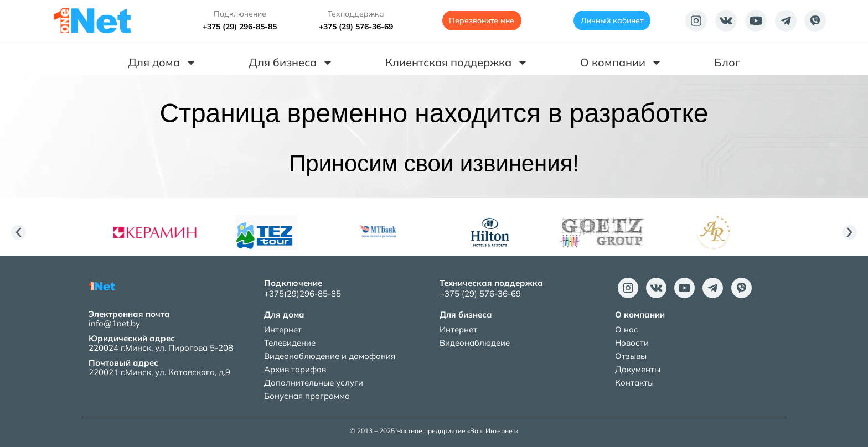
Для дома (162, 63)
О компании (621, 63)
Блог (727, 62)
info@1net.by (114, 323)
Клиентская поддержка (457, 63)
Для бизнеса (291, 63)
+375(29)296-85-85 (303, 293)
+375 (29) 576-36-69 (356, 27)
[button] (19, 233)
